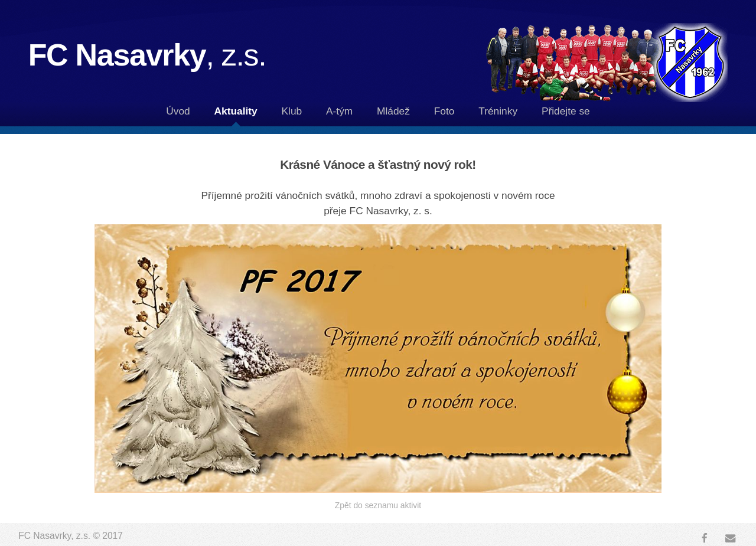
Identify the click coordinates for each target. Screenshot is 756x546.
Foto (444, 111)
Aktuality (236, 111)
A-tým (339, 111)
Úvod (178, 111)
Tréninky (498, 111)
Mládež (393, 111)
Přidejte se (566, 111)
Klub (292, 111)
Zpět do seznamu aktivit (378, 505)
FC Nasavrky (147, 55)
